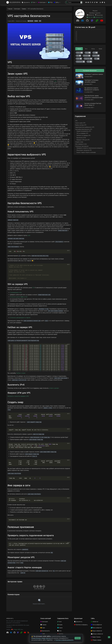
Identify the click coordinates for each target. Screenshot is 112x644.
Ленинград (100, 15)
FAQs (50, 2)
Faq (95, 53)
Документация (78, 618)
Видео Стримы (96, 637)
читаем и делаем (54, 388)
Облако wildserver (97, 634)
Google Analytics (46, 638)
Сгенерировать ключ (16, 292)
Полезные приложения (82, 146)
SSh (33, 288)
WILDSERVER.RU (13, 2)
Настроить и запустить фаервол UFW (18, 396)
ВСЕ (90, 62)
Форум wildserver (97, 631)
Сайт (43, 634)
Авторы (60, 634)
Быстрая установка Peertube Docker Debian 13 (93, 104)
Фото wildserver (96, 628)
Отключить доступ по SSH (19, 297)
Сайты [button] (56, 2)
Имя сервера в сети (81, 144)
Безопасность (45, 631)
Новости (96, 56)
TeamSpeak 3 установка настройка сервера (91, 81)
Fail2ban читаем (21, 373)
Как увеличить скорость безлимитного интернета (92, 89)
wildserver (95, 622)
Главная (10, 9)
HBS (19, 629)
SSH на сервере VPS (82, 133)
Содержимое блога (63, 618)
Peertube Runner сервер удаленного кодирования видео (94, 97)
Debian (80, 53)
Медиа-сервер (96, 640)
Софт (43, 628)
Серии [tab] (79, 49)
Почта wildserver (96, 625)
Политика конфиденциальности (82, 625)
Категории (17, 9)
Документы (26, 2)
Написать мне (98, 17)
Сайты (93, 618)
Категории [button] (42, 2)
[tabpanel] (90, 57)
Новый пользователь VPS (84, 131)
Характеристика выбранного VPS (85, 127)
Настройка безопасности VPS (84, 129)
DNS (97, 59)
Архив (60, 625)
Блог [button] (33, 2)
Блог (59, 622)
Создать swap (79, 142)
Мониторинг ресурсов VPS (84, 150)
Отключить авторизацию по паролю (20, 318)
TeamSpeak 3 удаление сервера (94, 74)
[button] (100, 2)
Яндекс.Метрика (36, 638)
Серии (60, 628)
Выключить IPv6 (81, 138)
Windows (87, 56)
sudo (29, 235)
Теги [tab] (86, 49)
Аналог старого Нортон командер (86, 152)
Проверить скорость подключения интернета (89, 148)
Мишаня (30, 21)
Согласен (78, 638)
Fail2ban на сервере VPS (84, 135)
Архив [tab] (100, 49)
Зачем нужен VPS (80, 123)
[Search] (75, 2)
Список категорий (46, 618)
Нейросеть (88, 59)
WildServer (91, 15)
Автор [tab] (93, 49)
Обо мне (90, 17)
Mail (79, 56)
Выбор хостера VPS (81, 125)
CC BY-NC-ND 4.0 (39, 587)
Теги (59, 631)
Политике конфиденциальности (64, 640)
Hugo (55, 81)
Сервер (24, 9)
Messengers (81, 62)
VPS (40, 21)
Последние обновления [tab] (90, 71)
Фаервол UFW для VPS (83, 140)
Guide (79, 59)
